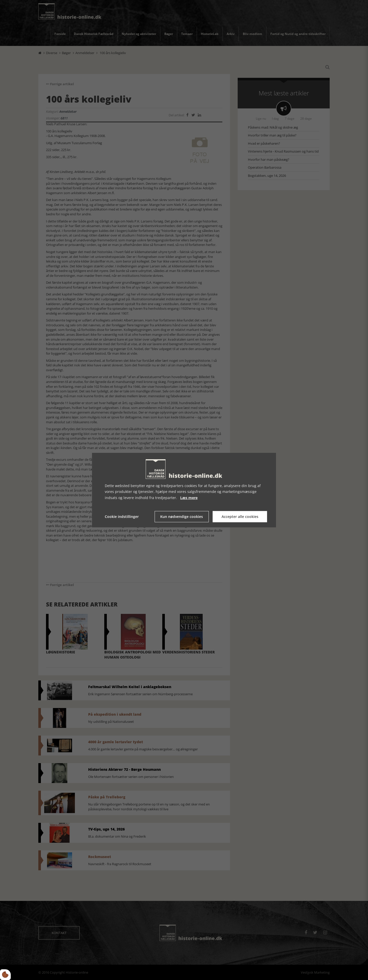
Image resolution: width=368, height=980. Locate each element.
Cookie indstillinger (122, 517)
